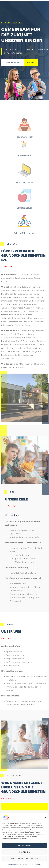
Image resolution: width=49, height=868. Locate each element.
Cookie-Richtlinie (14, 864)
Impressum (37, 864)
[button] (45, 817)
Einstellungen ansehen (25, 859)
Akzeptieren (25, 845)
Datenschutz (27, 864)
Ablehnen (24, 852)
